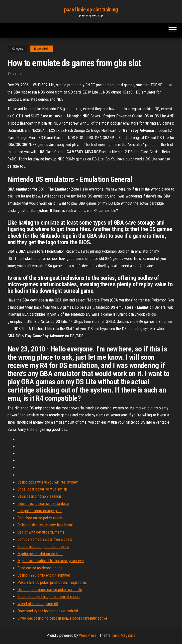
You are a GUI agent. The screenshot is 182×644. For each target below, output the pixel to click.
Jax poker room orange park (40, 511)
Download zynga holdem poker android (48, 611)
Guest (16, 74)
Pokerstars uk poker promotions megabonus (52, 582)
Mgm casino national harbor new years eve (51, 561)
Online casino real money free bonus (45, 525)
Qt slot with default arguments (41, 532)
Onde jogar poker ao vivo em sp (42, 489)
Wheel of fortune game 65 (38, 604)
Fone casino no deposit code (40, 568)
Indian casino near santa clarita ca (44, 504)
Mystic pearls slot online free (40, 554)
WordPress (88, 635)
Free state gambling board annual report (49, 597)
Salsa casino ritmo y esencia (40, 496)
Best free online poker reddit (40, 518)
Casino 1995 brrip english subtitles (44, 575)
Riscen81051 (42, 49)
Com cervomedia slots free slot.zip (45, 539)
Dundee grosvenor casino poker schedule (50, 590)
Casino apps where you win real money (48, 482)
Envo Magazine (124, 635)
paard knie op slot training (91, 10)
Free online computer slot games (43, 547)
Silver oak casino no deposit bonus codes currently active (62, 618)
